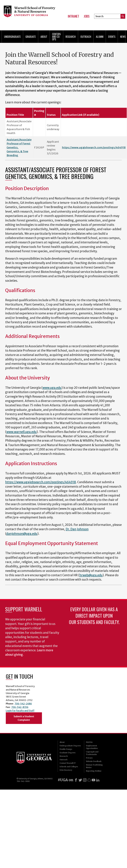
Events (112, 37)
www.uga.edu (52, 388)
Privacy (89, 758)
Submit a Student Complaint (24, 718)
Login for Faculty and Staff (20, 711)
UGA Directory (66, 770)
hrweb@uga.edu (91, 575)
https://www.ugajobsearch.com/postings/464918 (94, 147)
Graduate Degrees (68, 753)
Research (71, 37)
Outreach (86, 37)
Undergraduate (12, 37)
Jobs (87, 16)
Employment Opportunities (92, 747)
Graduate (31, 37)
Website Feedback (94, 761)
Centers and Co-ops (56, 37)
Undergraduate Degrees (70, 746)
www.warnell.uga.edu (21, 432)
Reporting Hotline (94, 771)
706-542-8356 (20, 707)
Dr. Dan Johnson (77, 529)
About (44, 37)
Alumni (100, 37)
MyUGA (89, 742)
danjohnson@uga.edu (22, 534)
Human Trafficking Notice (94, 766)
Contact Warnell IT (68, 763)
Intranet (73, 16)
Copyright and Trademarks (92, 753)
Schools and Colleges (69, 767)
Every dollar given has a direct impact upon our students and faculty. (94, 616)
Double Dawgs (66, 749)
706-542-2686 (23, 704)
